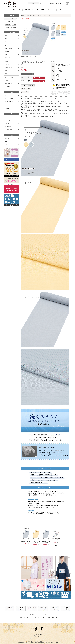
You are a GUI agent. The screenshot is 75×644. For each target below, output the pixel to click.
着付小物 (32, 614)
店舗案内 (34, 618)
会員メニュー (41, 618)
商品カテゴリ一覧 (25, 15)
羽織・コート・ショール (58, 614)
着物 (34, 15)
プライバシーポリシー (52, 618)
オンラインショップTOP (24, 618)
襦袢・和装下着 (24, 614)
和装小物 (39, 614)
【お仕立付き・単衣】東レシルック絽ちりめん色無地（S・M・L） (26, 540)
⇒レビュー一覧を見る (10, 184)
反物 (31, 15)
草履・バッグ (47, 614)
